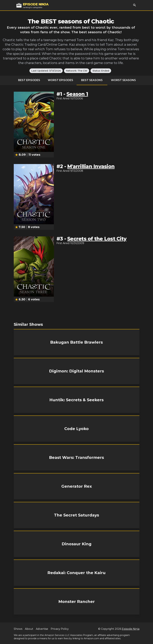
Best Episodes (29, 80)
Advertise (42, 629)
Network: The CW (77, 71)
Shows (18, 629)
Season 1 (77, 94)
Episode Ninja (131, 629)
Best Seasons (92, 80)
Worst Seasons (123, 80)
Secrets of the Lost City (97, 239)
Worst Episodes (60, 80)
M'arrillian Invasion (91, 166)
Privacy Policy (60, 629)
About (29, 629)
